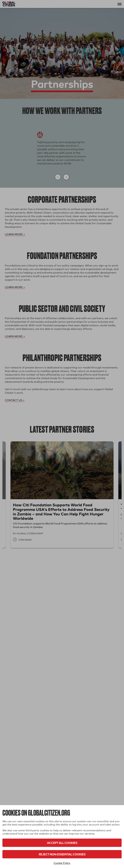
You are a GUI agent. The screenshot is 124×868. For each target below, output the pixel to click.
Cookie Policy (62, 863)
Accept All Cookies (62, 843)
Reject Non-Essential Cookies (62, 854)
